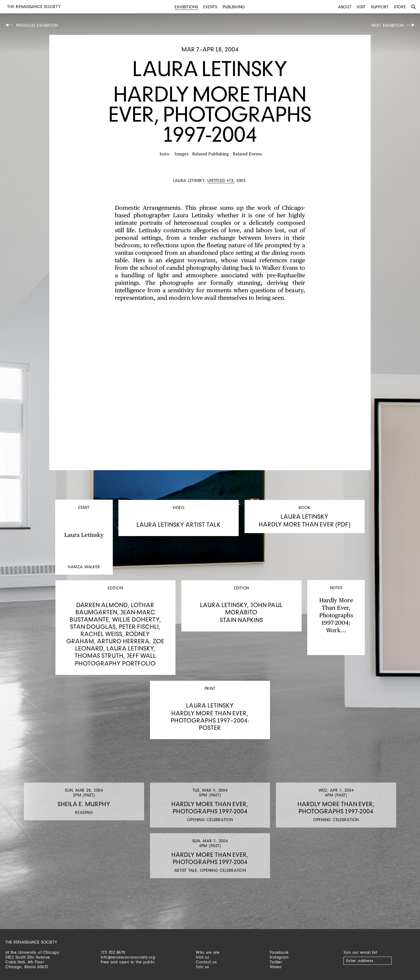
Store (400, 7)
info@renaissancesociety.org (128, 957)
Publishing (234, 7)
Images (181, 154)
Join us (202, 967)
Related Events (247, 154)
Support (380, 7)
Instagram (279, 957)
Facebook (279, 952)
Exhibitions (186, 7)
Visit (361, 7)
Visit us (202, 957)
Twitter (276, 962)
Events (210, 7)
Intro (165, 154)
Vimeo (276, 967)
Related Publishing (211, 154)
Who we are (208, 952)
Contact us (206, 962)
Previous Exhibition (37, 25)
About (345, 7)
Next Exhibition (388, 25)
